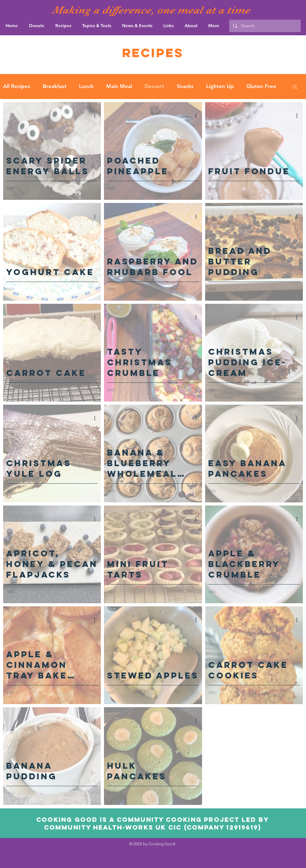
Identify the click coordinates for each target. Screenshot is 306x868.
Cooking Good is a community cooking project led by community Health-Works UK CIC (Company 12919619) (153, 823)
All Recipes (17, 86)
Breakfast (55, 86)
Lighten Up (220, 86)
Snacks (185, 86)
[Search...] (264, 26)
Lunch (86, 86)
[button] (295, 87)
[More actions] (97, 116)
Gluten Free (261, 86)
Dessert (154, 86)
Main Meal (119, 86)
